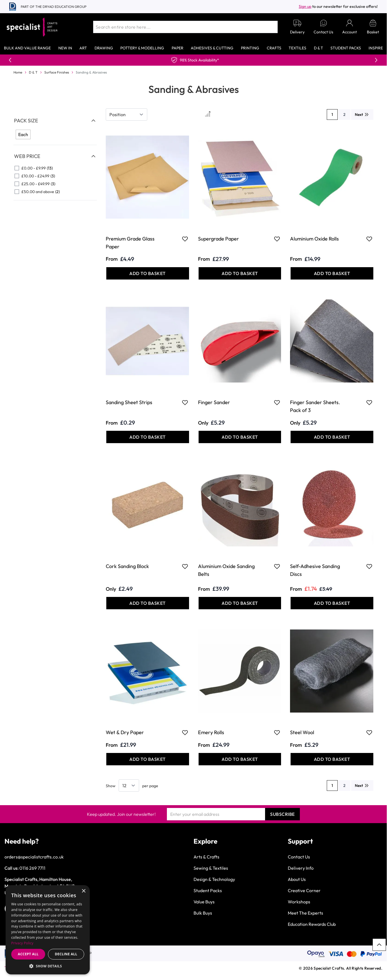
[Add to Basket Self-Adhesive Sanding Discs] (332, 603)
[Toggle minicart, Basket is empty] (373, 27)
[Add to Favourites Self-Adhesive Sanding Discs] (369, 566)
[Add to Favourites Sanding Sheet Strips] (185, 402)
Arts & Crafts (206, 857)
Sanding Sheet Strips (129, 402)
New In (65, 48)
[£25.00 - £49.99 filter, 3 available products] (55, 184)
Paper (178, 48)
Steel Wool (302, 732)
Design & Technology (214, 879)
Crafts (274, 48)
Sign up (305, 6)
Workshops (299, 902)
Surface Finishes (57, 72)
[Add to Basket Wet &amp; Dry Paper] (148, 759)
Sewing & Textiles (211, 868)
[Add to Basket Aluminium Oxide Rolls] (332, 273)
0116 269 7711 (32, 868)
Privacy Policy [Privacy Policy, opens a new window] (22, 943)
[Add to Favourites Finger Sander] (277, 402)
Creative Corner (304, 890)
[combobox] (185, 27)
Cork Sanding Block (127, 566)
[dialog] (48, 930)
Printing (250, 48)
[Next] (362, 115)
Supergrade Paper (219, 239)
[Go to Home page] (32, 27)
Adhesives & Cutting (212, 48)
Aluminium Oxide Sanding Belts (226, 570)
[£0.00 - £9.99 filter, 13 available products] (55, 168)
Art (83, 48)
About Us (297, 879)
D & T (318, 48)
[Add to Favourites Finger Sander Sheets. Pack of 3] (369, 402)
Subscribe (282, 814)
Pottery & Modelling (142, 48)
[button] (48, 966)
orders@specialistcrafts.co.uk (34, 857)
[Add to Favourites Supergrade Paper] (277, 239)
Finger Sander (214, 402)
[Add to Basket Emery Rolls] (240, 759)
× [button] (83, 891)
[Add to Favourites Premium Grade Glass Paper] (185, 239)
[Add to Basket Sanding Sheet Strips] (148, 437)
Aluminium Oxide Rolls (314, 239)
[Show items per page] (129, 786)
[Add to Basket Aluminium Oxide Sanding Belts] (240, 603)
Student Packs (346, 48)
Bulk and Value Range (27, 48)
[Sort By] (127, 115)
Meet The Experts (305, 913)
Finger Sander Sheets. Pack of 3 (315, 406)
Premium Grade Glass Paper (130, 243)
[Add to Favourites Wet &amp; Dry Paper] (185, 732)
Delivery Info (301, 868)
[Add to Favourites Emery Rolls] (277, 732)
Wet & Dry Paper (125, 732)
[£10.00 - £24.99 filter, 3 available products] (55, 176)
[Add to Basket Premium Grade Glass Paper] (148, 273)
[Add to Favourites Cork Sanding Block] (185, 566)
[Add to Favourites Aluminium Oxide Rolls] (369, 239)
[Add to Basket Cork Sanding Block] (148, 603)
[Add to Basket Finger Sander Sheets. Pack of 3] (332, 437)
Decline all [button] (66, 954)
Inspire (376, 48)
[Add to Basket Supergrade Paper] (240, 273)
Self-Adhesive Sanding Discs (315, 570)
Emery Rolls (211, 732)
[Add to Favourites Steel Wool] (369, 732)
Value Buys (204, 902)
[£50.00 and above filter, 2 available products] (55, 192)
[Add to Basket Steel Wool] (332, 759)
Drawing (104, 48)
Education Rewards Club (312, 924)
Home (18, 72)
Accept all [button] (28, 954)
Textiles (297, 48)
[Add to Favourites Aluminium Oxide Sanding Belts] (277, 566)
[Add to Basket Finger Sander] (240, 437)
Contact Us (299, 857)
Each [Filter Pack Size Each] (23, 134)
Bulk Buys (203, 913)
